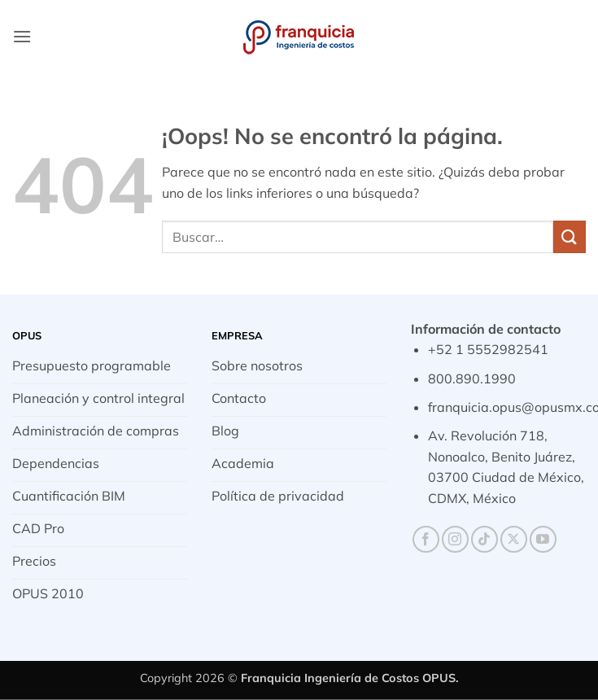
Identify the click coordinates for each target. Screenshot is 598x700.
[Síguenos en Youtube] (543, 539)
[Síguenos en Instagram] (455, 539)
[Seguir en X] (514, 539)
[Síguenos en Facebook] (426, 539)
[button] (22, 36)
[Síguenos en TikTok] (485, 539)
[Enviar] (570, 236)
